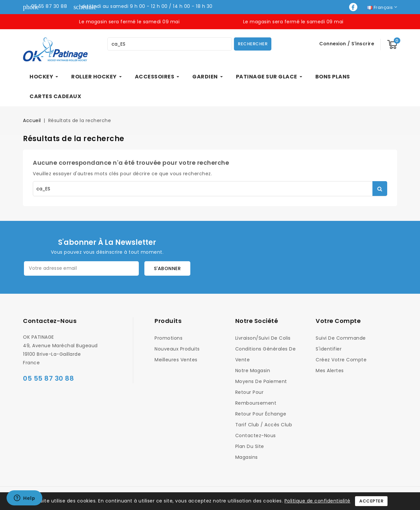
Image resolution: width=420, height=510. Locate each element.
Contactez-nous (50, 321)
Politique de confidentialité (317, 501)
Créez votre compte (341, 360)
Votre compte (338, 321)
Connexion (333, 44)
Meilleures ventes (176, 360)
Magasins (247, 457)
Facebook (354, 7)
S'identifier (329, 349)
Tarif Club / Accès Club (264, 425)
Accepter (371, 501)
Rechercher (253, 44)
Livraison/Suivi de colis (263, 338)
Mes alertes (330, 371)
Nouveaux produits (177, 349)
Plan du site (250, 446)
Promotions (168, 338)
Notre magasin (253, 371)
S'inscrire (363, 44)
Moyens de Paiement (261, 381)
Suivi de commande (341, 338)
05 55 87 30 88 (49, 6)
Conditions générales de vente (266, 354)
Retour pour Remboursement (256, 398)
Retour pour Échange (261, 414)
